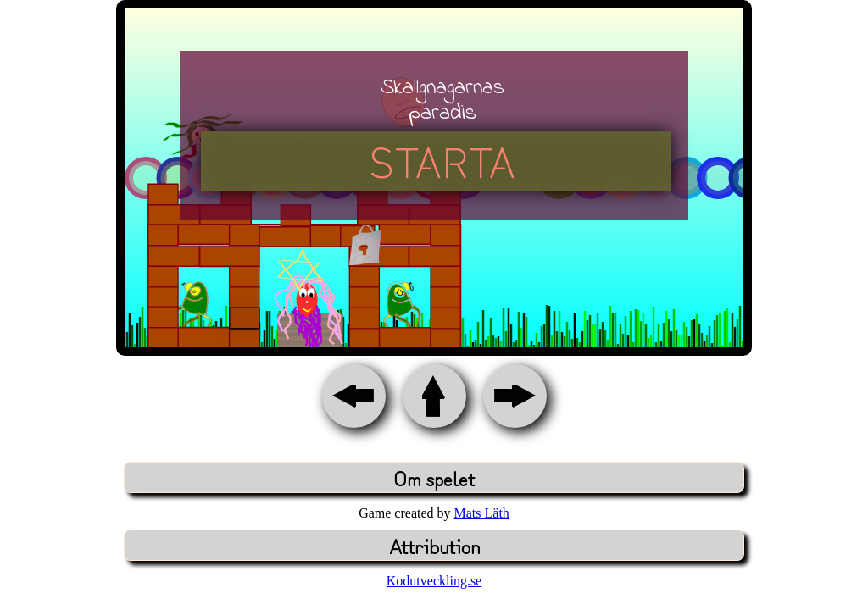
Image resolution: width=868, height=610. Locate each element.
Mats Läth (482, 513)
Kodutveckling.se (434, 581)
